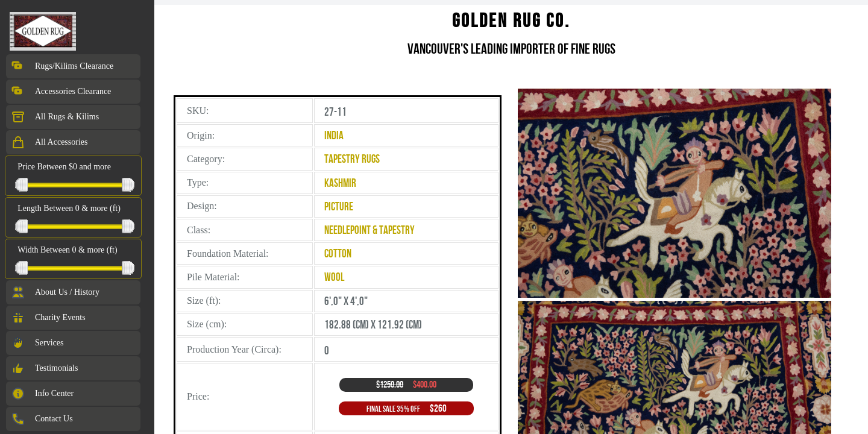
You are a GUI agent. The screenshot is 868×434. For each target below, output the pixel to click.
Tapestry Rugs (352, 159)
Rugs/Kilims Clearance (62, 66)
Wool (334, 277)
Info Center (42, 394)
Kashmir (340, 183)
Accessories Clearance (61, 92)
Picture (339, 206)
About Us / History (55, 292)
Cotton (338, 253)
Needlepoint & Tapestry (370, 230)
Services (37, 343)
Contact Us (42, 419)
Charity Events (48, 318)
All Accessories (49, 142)
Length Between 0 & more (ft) (69, 208)
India (334, 135)
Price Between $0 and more (64, 167)
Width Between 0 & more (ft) (67, 250)
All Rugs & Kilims (55, 117)
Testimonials (44, 368)
